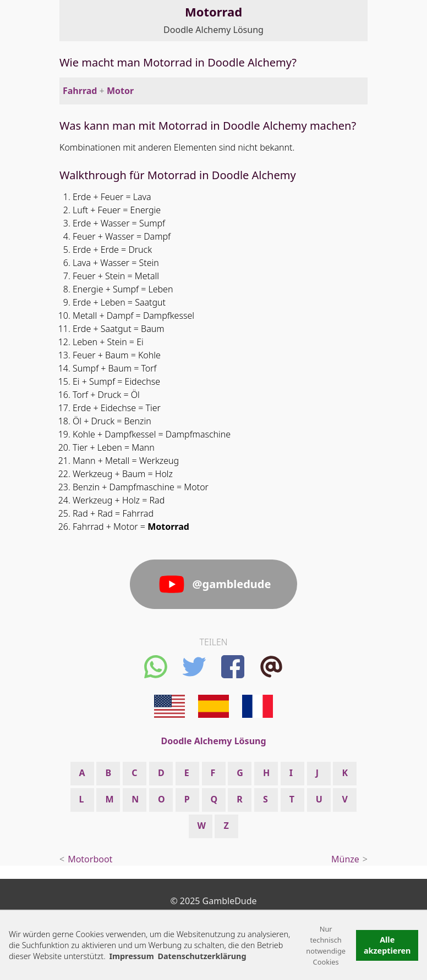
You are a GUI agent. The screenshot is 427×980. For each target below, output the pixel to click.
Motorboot (90, 859)
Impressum (131, 956)
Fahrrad (80, 91)
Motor (120, 91)
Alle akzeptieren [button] (387, 945)
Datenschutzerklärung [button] (202, 956)
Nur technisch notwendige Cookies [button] (326, 945)
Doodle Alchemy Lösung (214, 30)
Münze (345, 859)
